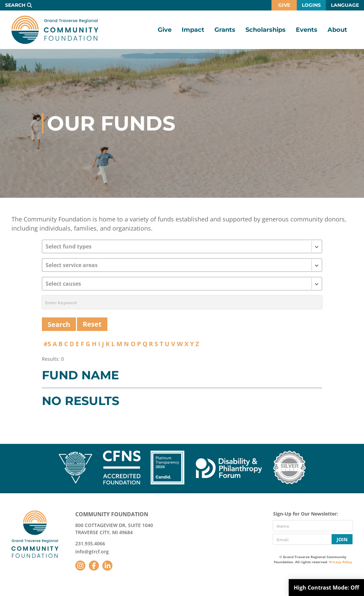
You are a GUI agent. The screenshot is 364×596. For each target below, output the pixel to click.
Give (284, 5)
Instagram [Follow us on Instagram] (80, 566)
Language (345, 5)
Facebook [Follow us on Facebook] (94, 566)
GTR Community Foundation (55, 30)
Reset (92, 324)
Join (342, 539)
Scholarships (266, 30)
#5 (47, 344)
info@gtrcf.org (92, 552)
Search (15, 5)
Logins (311, 5)
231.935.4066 (90, 543)
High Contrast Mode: (326, 588)
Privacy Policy (341, 562)
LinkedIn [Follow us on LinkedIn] (107, 566)
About (337, 30)
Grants (225, 30)
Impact (193, 30)
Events (307, 30)
